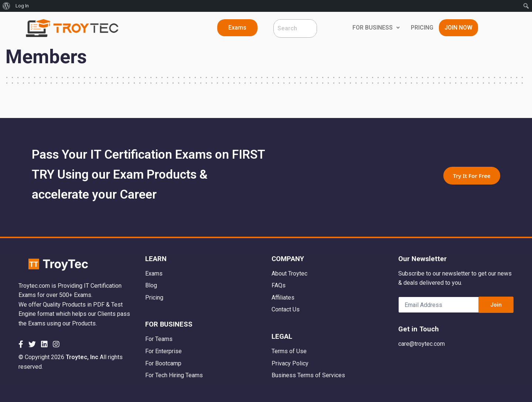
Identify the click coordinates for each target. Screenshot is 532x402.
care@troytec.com (422, 344)
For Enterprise (163, 351)
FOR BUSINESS (376, 28)
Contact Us (286, 309)
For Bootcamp (163, 363)
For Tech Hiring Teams (174, 375)
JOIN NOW (458, 28)
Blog (151, 285)
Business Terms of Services (308, 375)
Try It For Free (472, 176)
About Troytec (289, 273)
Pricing (154, 298)
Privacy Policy (290, 363)
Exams (154, 273)
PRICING (422, 28)
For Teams (159, 339)
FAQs (279, 285)
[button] (237, 28)
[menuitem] (6, 6)
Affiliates (283, 298)
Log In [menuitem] (22, 6)
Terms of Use (289, 351)
